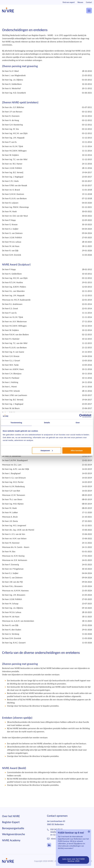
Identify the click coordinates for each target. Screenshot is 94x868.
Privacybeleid (86, 864)
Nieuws (80, 2)
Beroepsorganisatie (13, 831)
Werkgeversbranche (14, 837)
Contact (89, 2)
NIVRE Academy (11, 844)
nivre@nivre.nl (57, 842)
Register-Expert (11, 825)
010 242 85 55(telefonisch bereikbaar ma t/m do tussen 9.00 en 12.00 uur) (70, 835)
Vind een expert (69, 2)
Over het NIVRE (11, 819)
